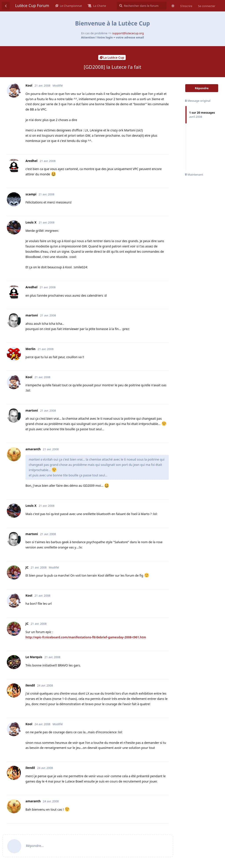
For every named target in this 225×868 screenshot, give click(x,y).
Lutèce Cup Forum (32, 5)
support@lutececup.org (128, 33)
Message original (198, 101)
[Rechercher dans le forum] (142, 6)
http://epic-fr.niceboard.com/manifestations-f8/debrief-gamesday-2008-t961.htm (86, 637)
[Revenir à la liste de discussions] (6, 6)
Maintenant (194, 174)
